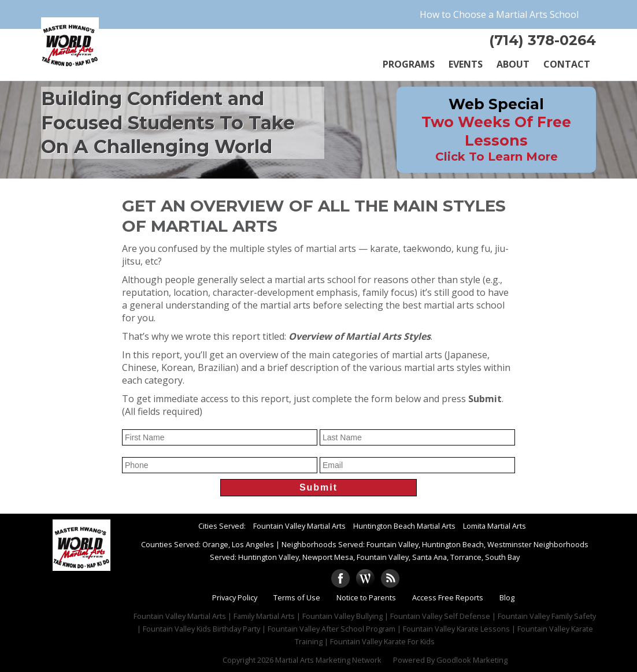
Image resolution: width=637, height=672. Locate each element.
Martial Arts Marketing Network (328, 660)
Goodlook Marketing (472, 660)
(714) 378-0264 (542, 40)
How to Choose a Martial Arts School (499, 14)
